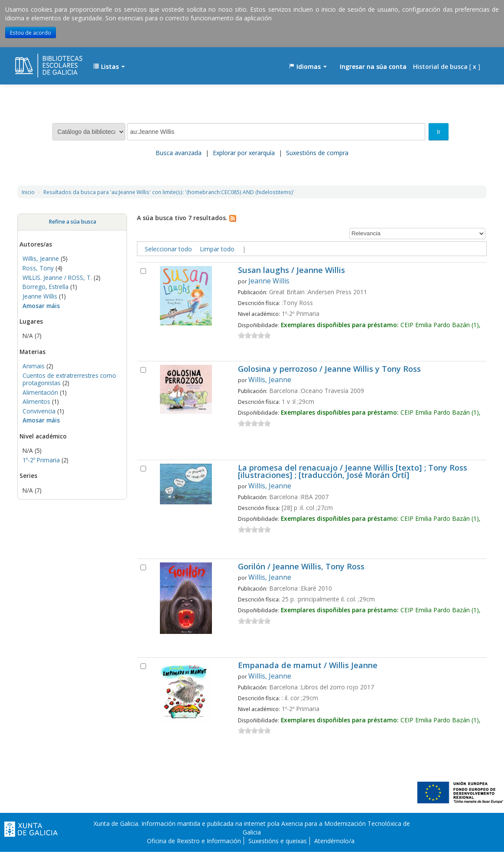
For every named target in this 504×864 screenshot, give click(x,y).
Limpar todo (217, 249)
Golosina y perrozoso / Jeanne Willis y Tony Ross (329, 369)
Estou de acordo (31, 32)
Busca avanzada (179, 153)
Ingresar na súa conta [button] (373, 67)
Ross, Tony (38, 268)
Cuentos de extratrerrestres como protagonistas (69, 379)
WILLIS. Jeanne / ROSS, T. (57, 278)
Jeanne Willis (40, 296)
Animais (34, 366)
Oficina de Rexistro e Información (194, 841)
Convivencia (39, 411)
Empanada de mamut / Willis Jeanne (308, 666)
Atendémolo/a (334, 841)
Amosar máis (41, 306)
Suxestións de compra (317, 153)
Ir (439, 132)
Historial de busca (440, 67)
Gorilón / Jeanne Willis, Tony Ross (301, 567)
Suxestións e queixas (278, 841)
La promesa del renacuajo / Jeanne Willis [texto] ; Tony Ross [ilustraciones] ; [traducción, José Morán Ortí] (353, 472)
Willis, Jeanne (41, 258)
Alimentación (40, 392)
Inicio (28, 192)
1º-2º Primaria (41, 460)
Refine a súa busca (72, 222)
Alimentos (36, 401)
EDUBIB (37, 62)
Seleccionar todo (168, 249)
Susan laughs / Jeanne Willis (291, 271)
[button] (109, 67)
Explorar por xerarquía (244, 153)
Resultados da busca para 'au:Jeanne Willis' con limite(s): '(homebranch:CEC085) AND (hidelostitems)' (169, 192)
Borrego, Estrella (46, 287)
